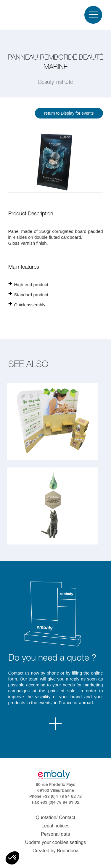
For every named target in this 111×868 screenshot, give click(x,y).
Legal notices (55, 826)
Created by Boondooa (56, 851)
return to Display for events (69, 113)
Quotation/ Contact (55, 817)
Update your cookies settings (55, 842)
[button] (12, 858)
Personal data (55, 834)
